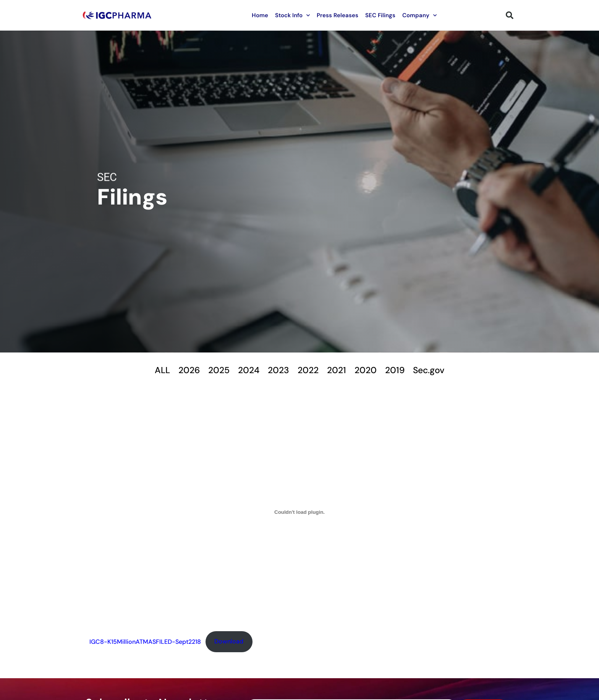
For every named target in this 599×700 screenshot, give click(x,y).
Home (260, 15)
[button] (510, 15)
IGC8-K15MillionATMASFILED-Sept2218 (145, 642)
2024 (246, 370)
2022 (308, 370)
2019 (399, 370)
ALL (156, 370)
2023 (278, 370)
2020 (369, 370)
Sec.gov (435, 370)
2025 (215, 370)
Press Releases (338, 15)
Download (229, 642)
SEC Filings (380, 15)
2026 (184, 370)
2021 (338, 370)
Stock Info (292, 15)
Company (419, 15)
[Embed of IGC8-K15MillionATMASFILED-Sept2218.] (299, 513)
